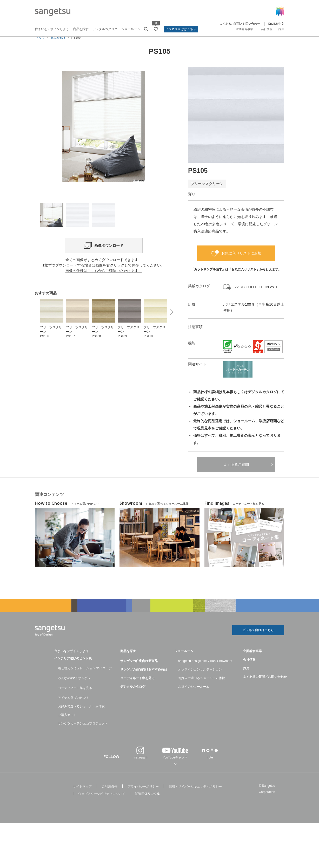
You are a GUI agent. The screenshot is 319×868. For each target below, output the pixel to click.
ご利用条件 (110, 795)
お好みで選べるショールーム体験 (81, 715)
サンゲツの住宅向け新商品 (139, 669)
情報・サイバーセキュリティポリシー (195, 795)
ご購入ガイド (67, 723)
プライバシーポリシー (143, 795)
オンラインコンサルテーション (200, 678)
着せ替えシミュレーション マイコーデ (85, 676)
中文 (281, 24)
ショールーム (131, 29)
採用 (281, 29)
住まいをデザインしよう (52, 29)
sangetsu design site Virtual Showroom (205, 669)
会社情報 (267, 29)
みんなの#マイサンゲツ (74, 686)
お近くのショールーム (194, 695)
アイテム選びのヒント (74, 706)
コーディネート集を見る (75, 696)
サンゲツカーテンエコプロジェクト (83, 732)
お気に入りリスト (244, 277)
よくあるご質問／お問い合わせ (240, 24)
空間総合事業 (244, 29)
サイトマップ (82, 795)
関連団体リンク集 (148, 802)
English (273, 24)
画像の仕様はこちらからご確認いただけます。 (104, 296)
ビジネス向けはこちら (181, 29)
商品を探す (81, 29)
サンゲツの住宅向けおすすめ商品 (144, 678)
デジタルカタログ (105, 29)
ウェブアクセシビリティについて (102, 802)
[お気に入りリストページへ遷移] (156, 29)
